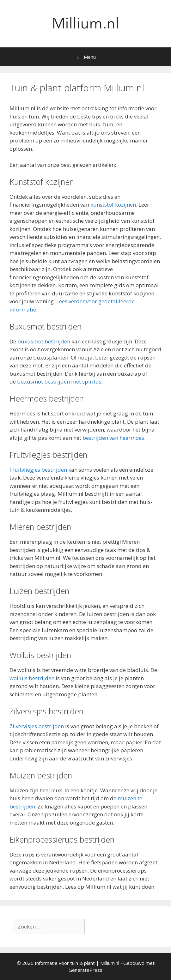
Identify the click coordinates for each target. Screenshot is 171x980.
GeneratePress (85, 970)
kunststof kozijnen (113, 205)
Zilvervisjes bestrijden (37, 726)
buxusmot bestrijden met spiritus (59, 381)
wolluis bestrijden (32, 678)
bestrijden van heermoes (113, 438)
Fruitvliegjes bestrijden (38, 470)
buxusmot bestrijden (44, 341)
